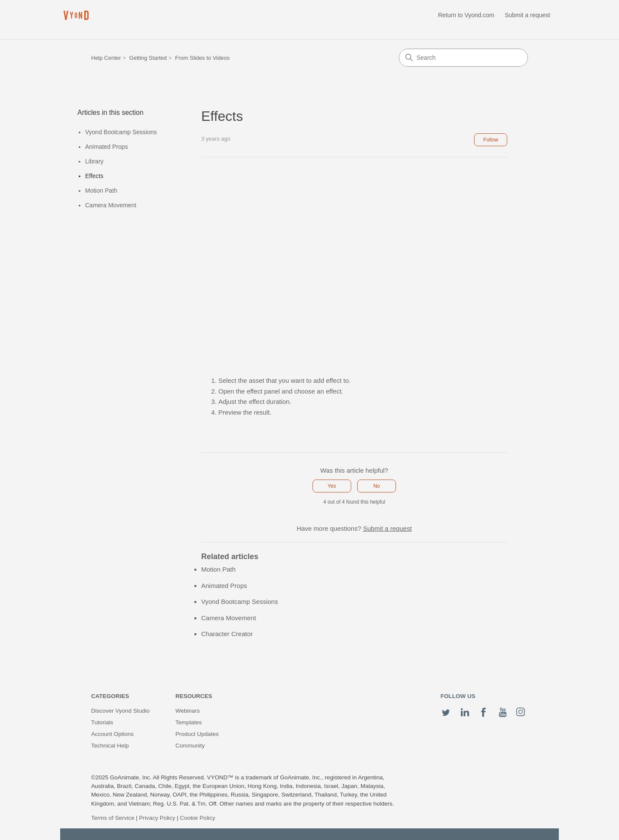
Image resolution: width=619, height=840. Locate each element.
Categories (110, 696)
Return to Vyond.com (466, 15)
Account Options (112, 734)
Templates (189, 722)
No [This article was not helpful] (376, 486)
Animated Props (107, 147)
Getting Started (148, 58)
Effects (94, 176)
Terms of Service (113, 818)
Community (190, 746)
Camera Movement (111, 205)
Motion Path (101, 191)
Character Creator (227, 634)
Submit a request (527, 15)
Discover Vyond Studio (120, 711)
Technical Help (110, 746)
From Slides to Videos (202, 58)
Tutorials (102, 722)
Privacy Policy (157, 818)
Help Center (106, 58)
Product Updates (197, 734)
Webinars (188, 711)
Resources (194, 696)
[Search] (463, 58)
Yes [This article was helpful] (332, 486)
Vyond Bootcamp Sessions (121, 132)
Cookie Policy (198, 818)
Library (94, 161)
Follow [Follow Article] (491, 140)
